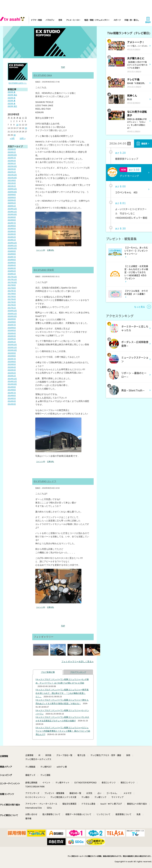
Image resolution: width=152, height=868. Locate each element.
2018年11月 (12, 245)
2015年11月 (12, 347)
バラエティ (50, 20)
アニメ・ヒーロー (73, 20)
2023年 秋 (12, 98)
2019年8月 (12, 220)
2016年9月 (12, 319)
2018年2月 (12, 271)
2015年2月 (12, 373)
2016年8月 (12, 322)
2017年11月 (12, 279)
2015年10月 (12, 350)
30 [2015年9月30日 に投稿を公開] (14, 135)
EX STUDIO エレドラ (45, 481)
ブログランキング (78, 672)
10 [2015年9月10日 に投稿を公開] (17, 125)
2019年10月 (12, 214)
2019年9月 (12, 217)
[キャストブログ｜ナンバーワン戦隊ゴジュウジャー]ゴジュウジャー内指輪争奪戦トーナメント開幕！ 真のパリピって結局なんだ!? (63, 731)
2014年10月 (12, 384)
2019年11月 (12, 212)
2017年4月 (12, 299)
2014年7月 (12, 393)
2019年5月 (12, 228)
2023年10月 (12, 155)
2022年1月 (12, 172)
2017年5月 (12, 296)
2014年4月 (12, 401)
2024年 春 (12, 92)
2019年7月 (12, 223)
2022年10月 (12, 166)
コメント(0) (41, 250)
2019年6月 (12, 226)
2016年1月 (12, 342)
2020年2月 (12, 203)
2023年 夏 (12, 101)
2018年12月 (12, 243)
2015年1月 (12, 376)
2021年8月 (12, 180)
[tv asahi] (13, 20)
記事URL (51, 250)
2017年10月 (12, 282)
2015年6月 (12, 362)
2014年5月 (12, 398)
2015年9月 (12, 353)
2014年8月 (12, 390)
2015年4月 (12, 367)
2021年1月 (12, 186)
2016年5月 (12, 330)
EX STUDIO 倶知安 (44, 270)
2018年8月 (12, 254)
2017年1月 (12, 308)
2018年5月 (12, 263)
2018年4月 (12, 265)
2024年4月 (12, 149)
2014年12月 (12, 379)
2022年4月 (12, 169)
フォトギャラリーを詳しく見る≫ (78, 662)
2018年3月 (12, 268)
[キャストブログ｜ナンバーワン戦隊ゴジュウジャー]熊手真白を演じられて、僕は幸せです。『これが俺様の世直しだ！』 (62, 693)
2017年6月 (12, 294)
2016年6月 (12, 328)
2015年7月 (12, 359)
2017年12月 (12, 277)
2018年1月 (12, 274)
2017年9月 (12, 285)
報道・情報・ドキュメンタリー (97, 20)
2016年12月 (12, 311)
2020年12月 (12, 189)
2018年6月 (12, 260)
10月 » (23, 138)
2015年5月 (12, 364)
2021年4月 (12, 183)
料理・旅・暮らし (132, 20)
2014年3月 (12, 404)
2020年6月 (12, 197)
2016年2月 (12, 339)
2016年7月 (12, 325)
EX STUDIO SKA (43, 75)
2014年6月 (12, 395)
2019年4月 (12, 231)
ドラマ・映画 (36, 20)
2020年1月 (12, 206)
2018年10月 (12, 248)
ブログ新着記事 (48, 672)
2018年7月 (12, 257)
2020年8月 (12, 195)
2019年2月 (12, 237)
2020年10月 (12, 192)
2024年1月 (12, 152)
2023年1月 (12, 163)
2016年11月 (12, 313)
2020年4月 (12, 200)
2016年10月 (12, 316)
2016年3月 (12, 336)
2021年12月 (12, 175)
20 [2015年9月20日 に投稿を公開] (26, 128)
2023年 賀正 (12, 106)
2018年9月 (12, 251)
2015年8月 (12, 356)
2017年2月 (12, 305)
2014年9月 (12, 387)
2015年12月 (12, 344)
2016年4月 (12, 333)
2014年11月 (12, 381)
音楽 (60, 20)
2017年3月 (12, 302)
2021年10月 (12, 178)
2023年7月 (12, 158)
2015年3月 (12, 370)
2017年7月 (12, 291)
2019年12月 (12, 209)
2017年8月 (12, 288)
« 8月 (12, 138)
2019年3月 (12, 234)
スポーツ (117, 20)
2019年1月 (12, 240)
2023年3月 (12, 161)
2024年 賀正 (12, 95)
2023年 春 (12, 103)
